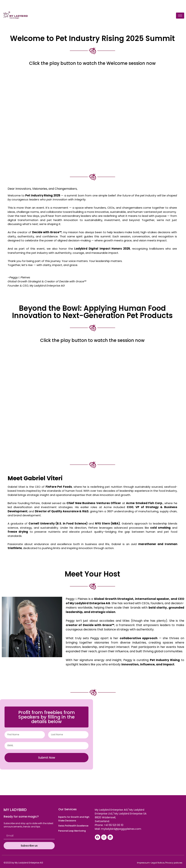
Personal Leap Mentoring (72, 831)
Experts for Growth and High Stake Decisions (74, 819)
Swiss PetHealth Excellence (73, 826)
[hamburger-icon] (180, 16)
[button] (46, 717)
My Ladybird (15, 810)
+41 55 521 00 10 (114, 825)
